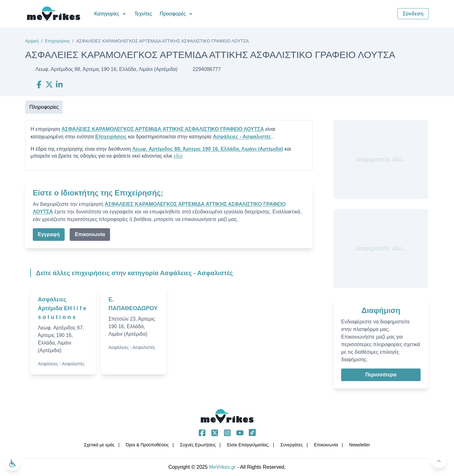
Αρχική (32, 41)
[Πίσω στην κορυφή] (439, 461)
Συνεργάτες (291, 445)
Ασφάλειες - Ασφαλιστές (242, 137)
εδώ (178, 156)
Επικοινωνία (90, 234)
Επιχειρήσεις (57, 41)
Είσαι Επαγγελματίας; (248, 445)
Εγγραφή (49, 234)
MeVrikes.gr (222, 467)
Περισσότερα (381, 375)
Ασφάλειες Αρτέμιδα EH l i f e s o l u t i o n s (62, 308)
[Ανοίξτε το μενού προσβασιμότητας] (13, 463)
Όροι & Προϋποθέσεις (147, 445)
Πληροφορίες (44, 107)
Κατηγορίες (111, 14)
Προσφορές (177, 14)
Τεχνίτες (143, 14)
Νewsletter (360, 445)
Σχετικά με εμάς (99, 445)
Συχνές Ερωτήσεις (198, 445)
